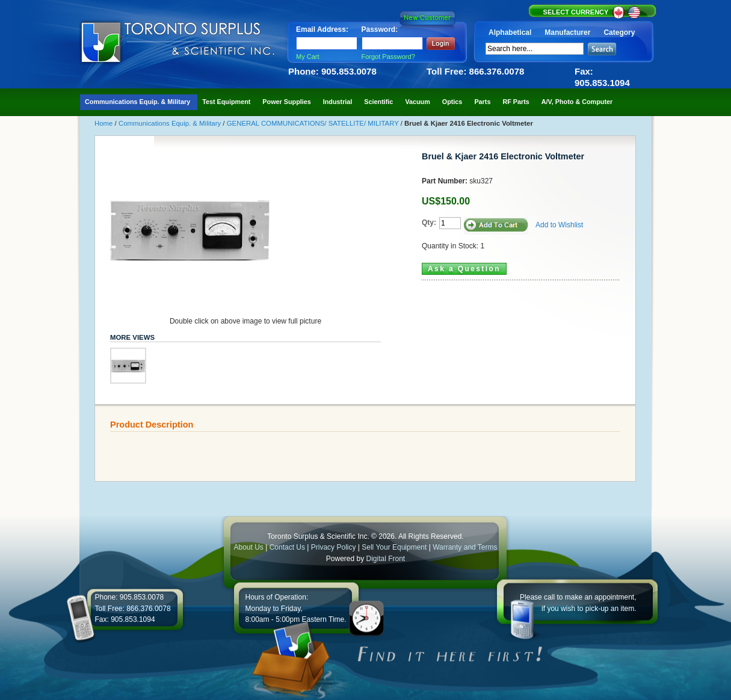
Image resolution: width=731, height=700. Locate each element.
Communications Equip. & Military (171, 123)
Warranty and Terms (465, 547)
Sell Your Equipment (395, 547)
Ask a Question (464, 269)
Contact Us (287, 547)
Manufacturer (567, 32)
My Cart (308, 57)
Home (105, 123)
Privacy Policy (334, 547)
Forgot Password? (388, 57)
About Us (248, 547)
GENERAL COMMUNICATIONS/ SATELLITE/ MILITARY (314, 123)
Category (619, 32)
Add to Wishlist (559, 225)
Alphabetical (510, 32)
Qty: (429, 223)
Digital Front (386, 559)
